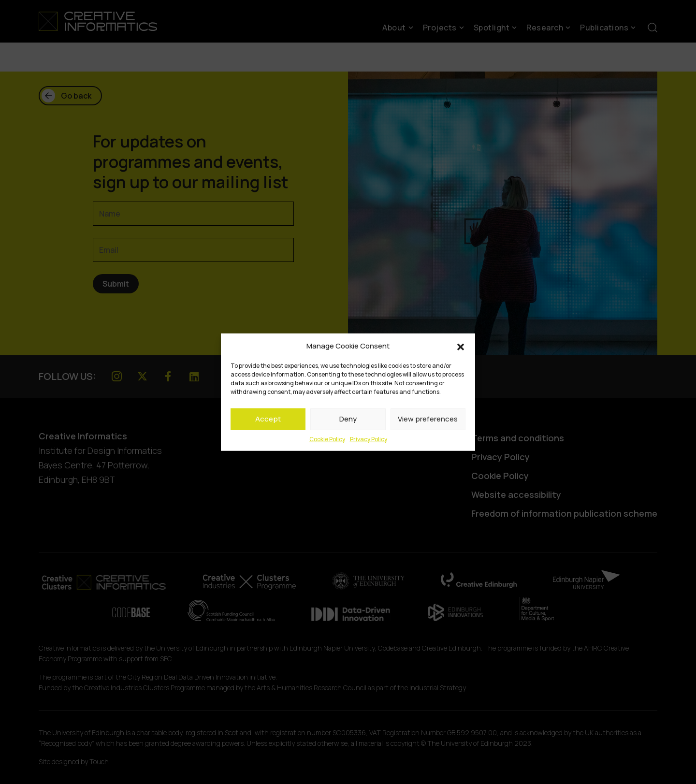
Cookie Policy (327, 439)
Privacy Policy (369, 439)
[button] (461, 346)
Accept (268, 419)
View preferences (428, 419)
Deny (348, 419)
